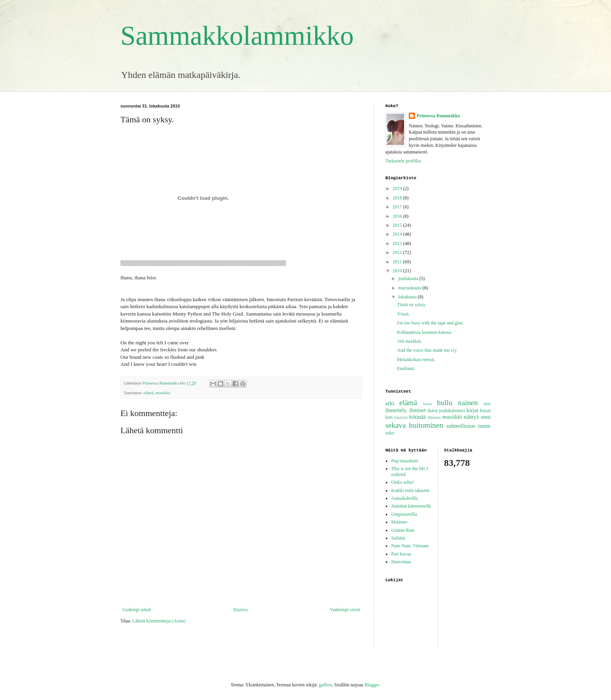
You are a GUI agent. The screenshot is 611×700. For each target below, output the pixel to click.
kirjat (472, 410)
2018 (398, 198)
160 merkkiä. (409, 341)
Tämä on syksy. (412, 305)
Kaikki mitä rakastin (410, 490)
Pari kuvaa (401, 554)
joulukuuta (409, 279)
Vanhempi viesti (345, 610)
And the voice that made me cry (427, 350)
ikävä (433, 411)
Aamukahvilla (404, 498)
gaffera (325, 685)
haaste (427, 404)
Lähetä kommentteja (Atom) (159, 621)
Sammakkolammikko (237, 36)
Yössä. (403, 314)
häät (487, 404)
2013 (398, 243)
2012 (398, 252)
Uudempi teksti (137, 610)
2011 (398, 262)
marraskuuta (410, 288)
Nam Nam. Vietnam (410, 546)
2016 (398, 216)
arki (390, 403)
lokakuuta (408, 297)
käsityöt (401, 417)
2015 (398, 225)
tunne (484, 426)
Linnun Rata (403, 530)
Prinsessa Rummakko (438, 116)
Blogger (372, 685)
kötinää (417, 417)
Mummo (399, 522)
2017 (398, 207)
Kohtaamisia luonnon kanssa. (425, 332)
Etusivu (241, 610)
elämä (148, 393)
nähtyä (471, 417)
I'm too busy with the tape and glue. (430, 323)
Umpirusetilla (404, 514)
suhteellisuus (461, 426)
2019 (398, 189)
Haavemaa (401, 562)
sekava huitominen (414, 425)
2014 (398, 234)
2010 (398, 271)
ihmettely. (396, 410)
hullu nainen (457, 403)
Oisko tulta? (403, 482)
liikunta (434, 417)
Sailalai (398, 538)
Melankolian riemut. (416, 360)
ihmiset (417, 410)
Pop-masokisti (405, 461)
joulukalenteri (452, 411)
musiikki (163, 393)
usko (390, 433)
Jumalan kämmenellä (411, 506)
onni (486, 417)
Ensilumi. (406, 369)
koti (389, 417)
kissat (485, 411)
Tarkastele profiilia (403, 161)
